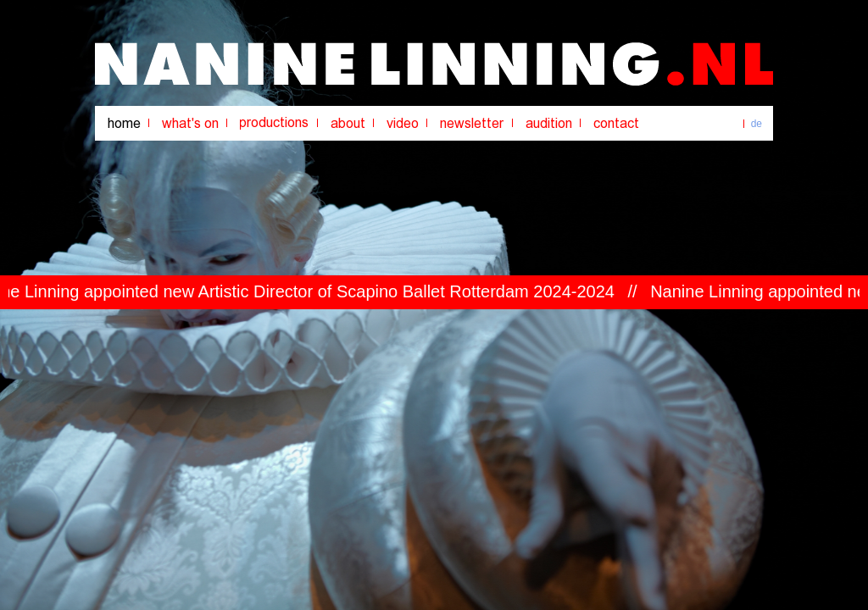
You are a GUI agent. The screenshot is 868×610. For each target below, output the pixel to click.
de (757, 124)
